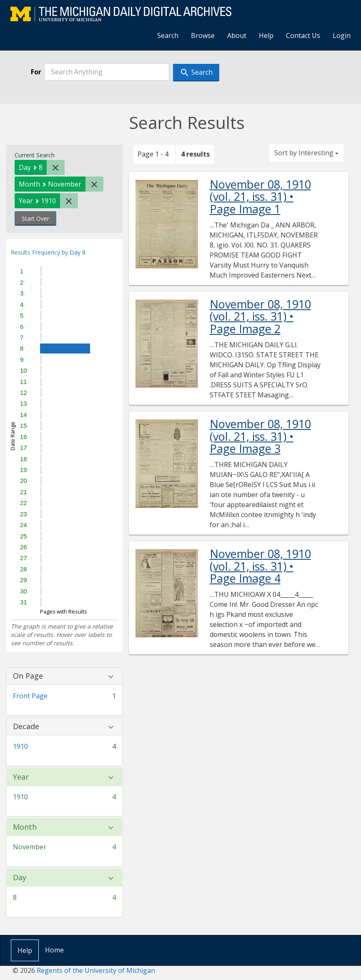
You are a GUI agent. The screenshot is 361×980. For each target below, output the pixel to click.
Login (342, 35)
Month (25, 827)
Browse (203, 35)
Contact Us (303, 35)
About (237, 35)
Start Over (35, 218)
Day (20, 878)
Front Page (30, 696)
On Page (28, 676)
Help (266, 35)
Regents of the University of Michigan (96, 970)
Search (168, 35)
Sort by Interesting (306, 153)
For (36, 72)
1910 (20, 746)
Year (21, 777)
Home (54, 950)
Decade (26, 727)
